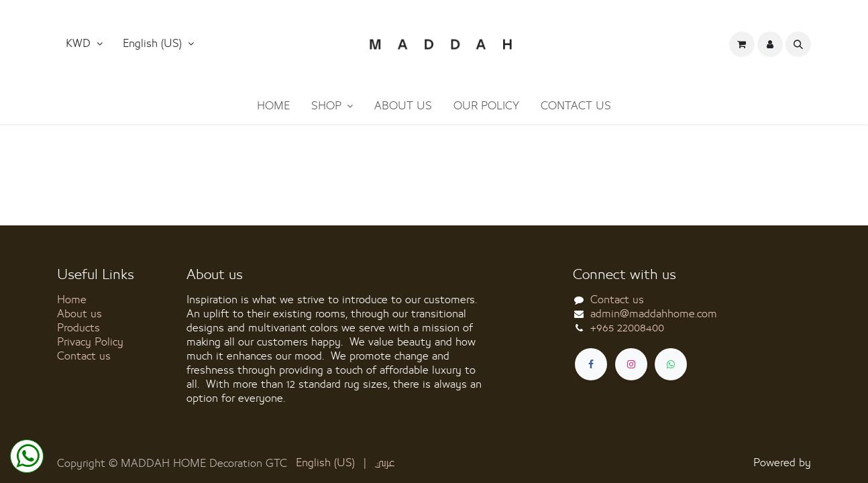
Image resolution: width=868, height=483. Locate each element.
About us (79, 314)
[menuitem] (273, 106)
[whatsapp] (671, 364)
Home (72, 300)
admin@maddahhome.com (654, 314)
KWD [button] (80, 44)
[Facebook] (591, 364)
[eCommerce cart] (742, 44)
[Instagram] (631, 364)
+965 (627, 328)
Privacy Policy (90, 342)
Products (78, 328)
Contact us (84, 356)
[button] (158, 44)
